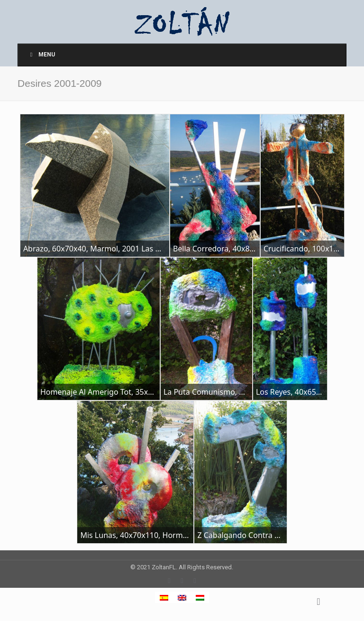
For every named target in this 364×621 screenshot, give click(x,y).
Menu (41, 55)
